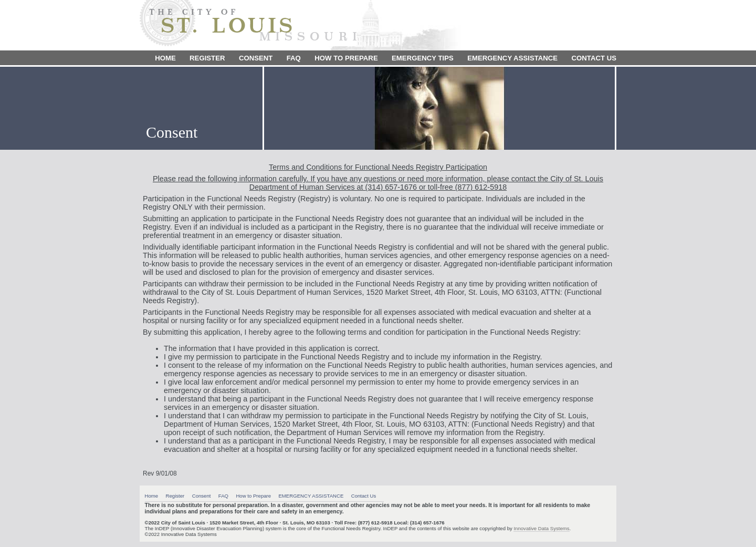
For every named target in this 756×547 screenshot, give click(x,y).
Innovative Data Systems (541, 528)
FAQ (294, 58)
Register (207, 58)
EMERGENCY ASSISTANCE (512, 58)
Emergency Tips (423, 58)
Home (165, 58)
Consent (256, 58)
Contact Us (594, 58)
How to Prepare (346, 58)
